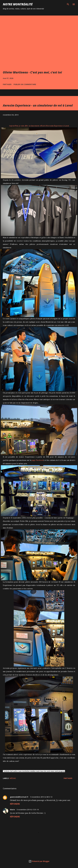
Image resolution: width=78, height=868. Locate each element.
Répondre (15, 804)
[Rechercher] (68, 4)
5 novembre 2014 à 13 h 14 (28, 810)
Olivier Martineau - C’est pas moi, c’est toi (32, 72)
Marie (12, 810)
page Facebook (38, 460)
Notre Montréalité (18, 4)
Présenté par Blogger (39, 861)
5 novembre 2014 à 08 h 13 (41, 797)
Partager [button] (7, 84)
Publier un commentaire (25, 84)
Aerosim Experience (55, 126)
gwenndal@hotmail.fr (19, 797)
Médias (13, 778)
